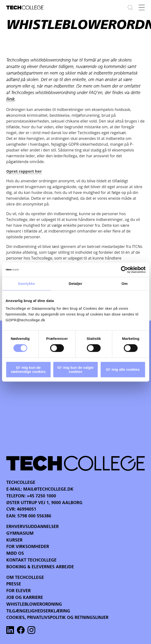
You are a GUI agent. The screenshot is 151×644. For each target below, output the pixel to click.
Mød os (15, 554)
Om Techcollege (25, 578)
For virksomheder (28, 547)
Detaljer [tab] (76, 284)
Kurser (14, 540)
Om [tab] (125, 284)
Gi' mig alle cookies (123, 369)
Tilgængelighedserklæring (38, 611)
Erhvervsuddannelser (32, 527)
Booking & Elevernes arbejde (40, 567)
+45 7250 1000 (41, 496)
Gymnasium (20, 534)
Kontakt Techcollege (31, 560)
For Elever (18, 591)
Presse (14, 584)
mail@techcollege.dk (48, 490)
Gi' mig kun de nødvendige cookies (28, 370)
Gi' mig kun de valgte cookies (75, 370)
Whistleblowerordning (34, 605)
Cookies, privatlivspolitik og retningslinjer (57, 618)
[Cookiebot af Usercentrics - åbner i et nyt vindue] (124, 270)
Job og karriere (25, 598)
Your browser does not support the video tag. (75, 388)
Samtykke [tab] (26, 284)
